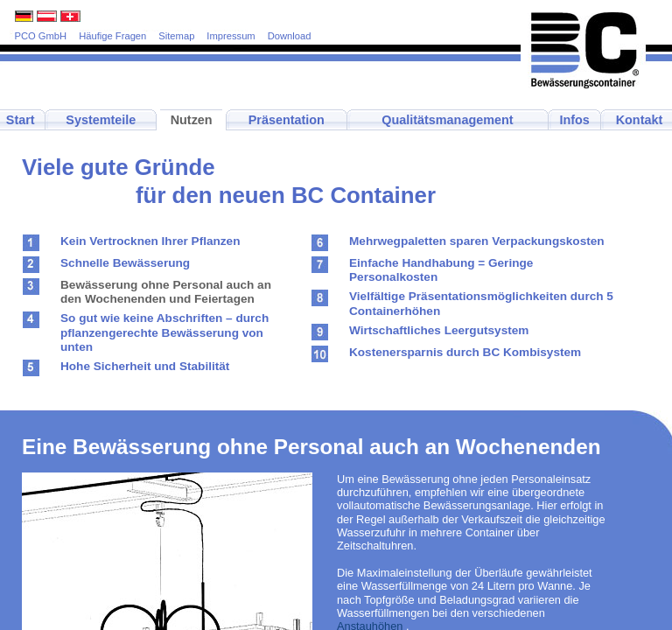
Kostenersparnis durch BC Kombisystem (465, 352)
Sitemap (176, 36)
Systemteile (101, 120)
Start (21, 120)
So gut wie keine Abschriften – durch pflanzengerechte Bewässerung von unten (164, 332)
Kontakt (640, 120)
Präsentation (287, 120)
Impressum (231, 36)
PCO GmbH (41, 36)
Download (290, 36)
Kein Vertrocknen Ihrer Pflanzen (150, 241)
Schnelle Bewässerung (125, 263)
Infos (574, 120)
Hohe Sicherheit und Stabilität (145, 366)
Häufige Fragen (112, 36)
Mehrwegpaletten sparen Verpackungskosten (477, 241)
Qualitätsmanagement (447, 120)
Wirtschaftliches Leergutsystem (439, 330)
